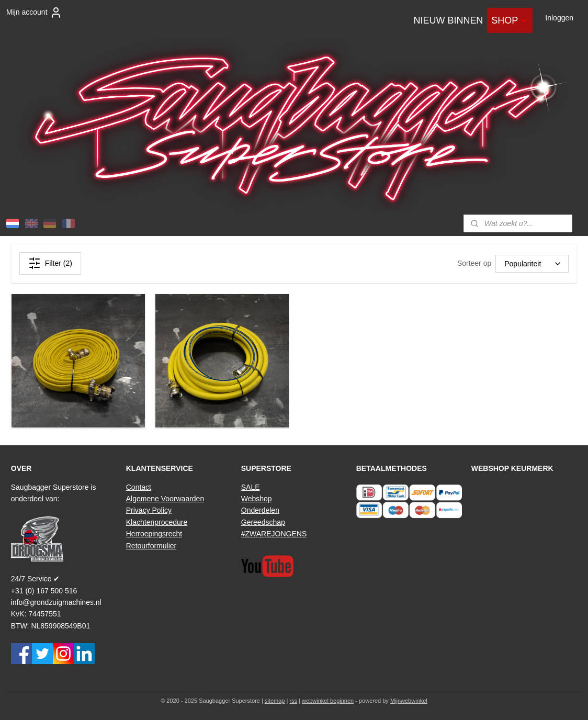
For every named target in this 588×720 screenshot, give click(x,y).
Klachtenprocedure (157, 522)
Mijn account (34, 13)
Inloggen (559, 18)
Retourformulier (151, 546)
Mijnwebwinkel (409, 701)
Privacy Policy (149, 510)
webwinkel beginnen (328, 701)
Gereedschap (263, 522)
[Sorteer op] (532, 263)
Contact (139, 487)
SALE (251, 487)
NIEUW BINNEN (448, 20)
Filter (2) (50, 263)
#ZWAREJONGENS (274, 534)
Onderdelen (260, 510)
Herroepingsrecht (154, 534)
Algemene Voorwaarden (165, 499)
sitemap (275, 701)
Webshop (257, 499)
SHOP (510, 20)
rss (293, 701)
